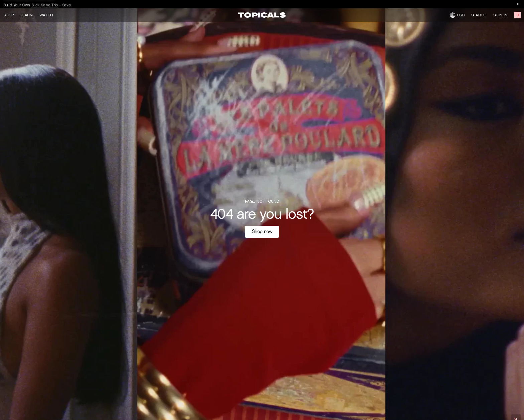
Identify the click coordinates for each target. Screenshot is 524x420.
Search (479, 15)
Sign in (500, 15)
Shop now (262, 232)
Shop (9, 15)
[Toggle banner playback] (518, 4)
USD (457, 15)
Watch (46, 15)
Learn (27, 15)
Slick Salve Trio (45, 6)
